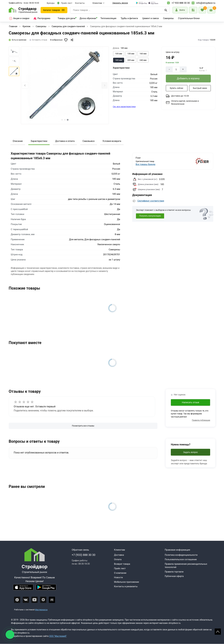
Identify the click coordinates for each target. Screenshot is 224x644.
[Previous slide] (25, 85)
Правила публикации (201, 420)
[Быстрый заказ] (200, 88)
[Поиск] (166, 10)
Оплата (118, 559)
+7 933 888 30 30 (181, 3)
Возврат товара (122, 564)
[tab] (62, 120)
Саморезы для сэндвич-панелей (68, 26)
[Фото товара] (65, 85)
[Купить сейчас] (177, 88)
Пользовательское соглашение (181, 559)
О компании (120, 573)
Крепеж (26, 26)
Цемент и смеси (151, 18)
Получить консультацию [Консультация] (150, 216)
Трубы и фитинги (129, 18)
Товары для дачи (66, 18)
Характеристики (39, 141)
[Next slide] (105, 85)
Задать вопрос (190, 452)
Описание (18, 141)
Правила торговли (174, 572)
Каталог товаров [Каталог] (52, 10)
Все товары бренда (145, 164)
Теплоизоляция (108, 18)
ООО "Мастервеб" (58, 636)
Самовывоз (89, 141)
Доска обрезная (88, 18)
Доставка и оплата (65, 141)
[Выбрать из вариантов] (119, 54)
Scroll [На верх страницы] (218, 632)
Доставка (119, 555)
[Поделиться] (72, 40)
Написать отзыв (190, 402)
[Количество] (176, 69)
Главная (13, 26)
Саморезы (168, 18)
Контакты (80, 3)
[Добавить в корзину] (188, 79)
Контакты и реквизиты (126, 586)
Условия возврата (112, 141)
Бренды (51, 3)
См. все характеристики (124, 107)
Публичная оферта (174, 576)
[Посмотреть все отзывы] (83, 426)
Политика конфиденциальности (181, 555)
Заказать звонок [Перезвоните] (120, 3)
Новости (118, 577)
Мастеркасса (41, 610)
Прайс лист (65, 3)
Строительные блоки (189, 18)
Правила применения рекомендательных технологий (186, 566)
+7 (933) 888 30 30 (84, 555)
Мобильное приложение (126, 582)
